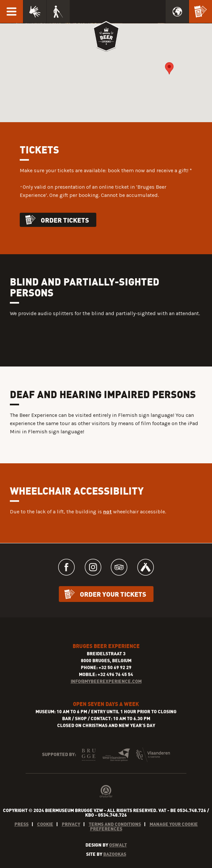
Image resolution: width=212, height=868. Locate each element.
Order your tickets (113, 594)
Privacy (71, 824)
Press (22, 824)
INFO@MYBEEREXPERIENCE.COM (106, 681)
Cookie (45, 824)
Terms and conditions (115, 824)
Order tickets (65, 220)
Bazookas (115, 854)
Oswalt (118, 845)
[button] (169, 68)
